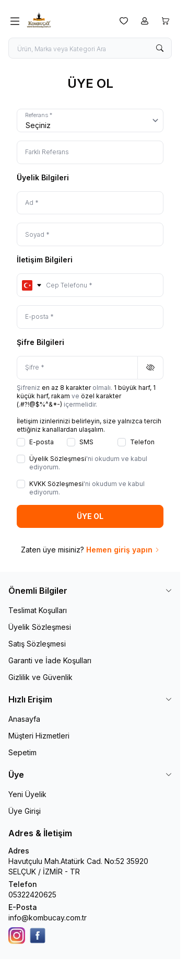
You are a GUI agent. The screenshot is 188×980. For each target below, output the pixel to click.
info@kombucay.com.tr (48, 918)
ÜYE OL (90, 516)
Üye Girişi (25, 811)
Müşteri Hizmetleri (39, 736)
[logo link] (69, 21)
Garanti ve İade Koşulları (50, 660)
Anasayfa (24, 719)
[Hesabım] (145, 21)
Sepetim (22, 752)
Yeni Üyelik (27, 794)
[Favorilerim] (124, 21)
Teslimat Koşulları (38, 610)
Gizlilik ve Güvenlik (40, 677)
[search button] (160, 48)
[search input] (90, 48)
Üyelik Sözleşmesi (40, 627)
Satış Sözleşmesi (37, 644)
